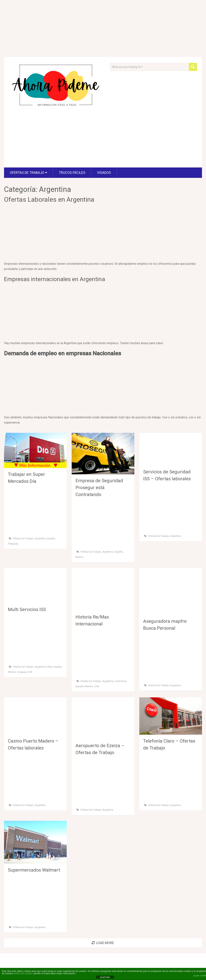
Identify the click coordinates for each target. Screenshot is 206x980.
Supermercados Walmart (34, 870)
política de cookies (23, 973)
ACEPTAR (105, 977)
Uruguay (22, 672)
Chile (49, 667)
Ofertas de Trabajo (27, 173)
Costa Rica (120, 681)
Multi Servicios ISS (27, 609)
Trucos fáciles (72, 173)
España (51, 538)
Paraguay (13, 544)
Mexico (80, 557)
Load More (103, 943)
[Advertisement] (57, 139)
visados (104, 173)
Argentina (40, 538)
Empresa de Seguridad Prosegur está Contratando (99, 488)
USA (30, 672)
